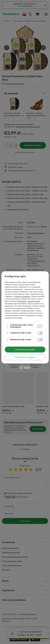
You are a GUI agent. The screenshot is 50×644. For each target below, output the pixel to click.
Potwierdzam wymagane (25, 357)
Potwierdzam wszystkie (25, 349)
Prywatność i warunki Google (29, 301)
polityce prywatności (23, 296)
